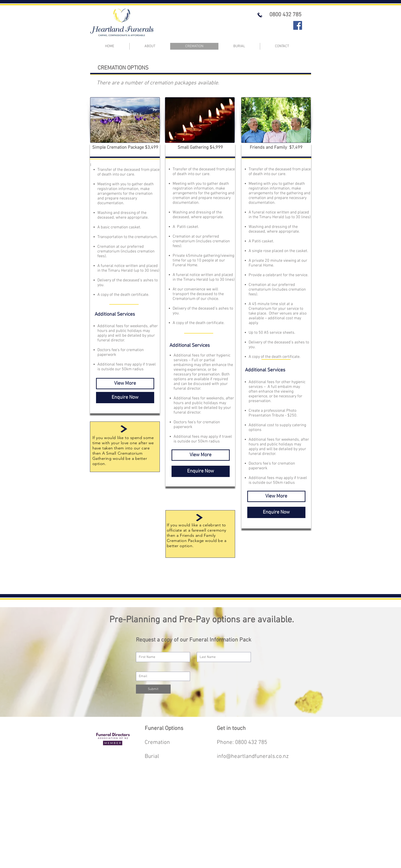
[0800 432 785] (285, 15)
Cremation (157, 743)
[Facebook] (298, 25)
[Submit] (153, 689)
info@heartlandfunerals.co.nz (253, 757)
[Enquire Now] (125, 398)
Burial (152, 757)
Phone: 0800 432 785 (242, 743)
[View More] (125, 384)
